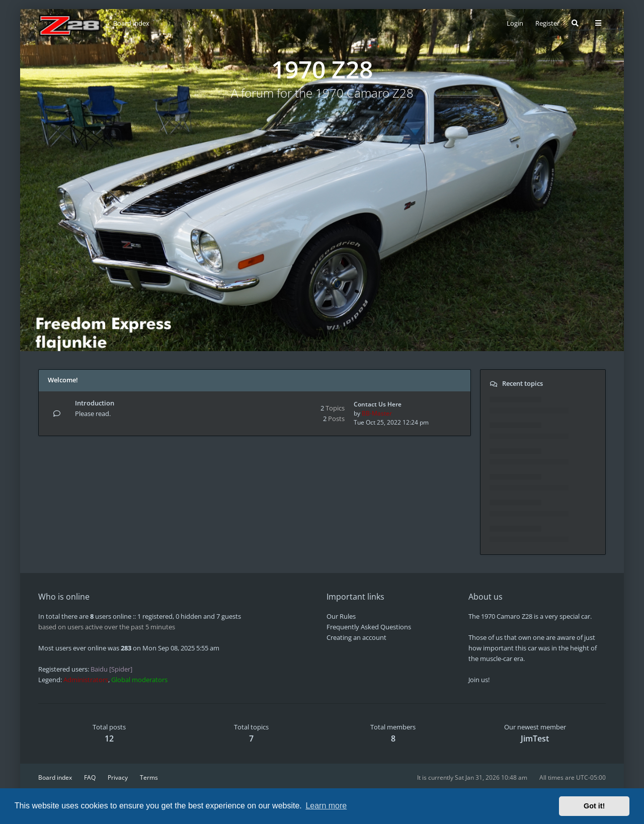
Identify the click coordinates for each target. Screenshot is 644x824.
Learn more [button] (326, 806)
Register (547, 23)
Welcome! (63, 380)
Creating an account (356, 637)
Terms (149, 777)
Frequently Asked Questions (369, 627)
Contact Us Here (378, 404)
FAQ (90, 777)
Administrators (86, 680)
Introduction (95, 403)
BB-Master (377, 413)
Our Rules (341, 616)
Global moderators (139, 680)
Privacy (118, 777)
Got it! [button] (594, 806)
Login (515, 23)
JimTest (535, 738)
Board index (55, 777)
